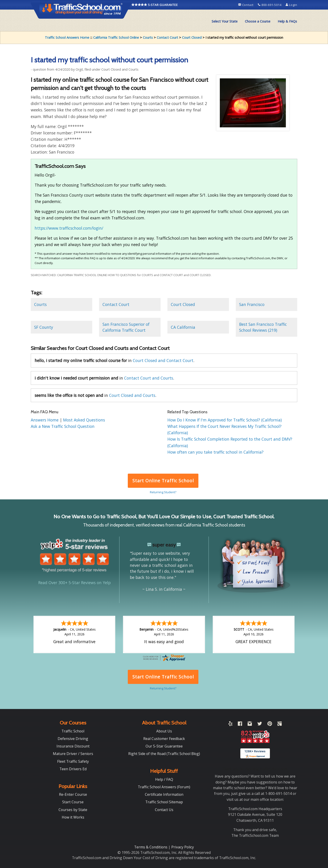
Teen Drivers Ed (73, 769)
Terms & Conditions (151, 847)
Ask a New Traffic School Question (63, 426)
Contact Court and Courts (149, 378)
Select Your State (225, 21)
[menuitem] (225, 21)
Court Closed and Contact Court (163, 360)
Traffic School (73, 731)
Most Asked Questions (84, 420)
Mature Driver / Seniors (73, 754)
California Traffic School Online (116, 37)
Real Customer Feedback (164, 739)
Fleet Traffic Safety (73, 761)
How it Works (73, 817)
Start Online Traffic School (163, 481)
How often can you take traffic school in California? (215, 452)
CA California (183, 327)
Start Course (73, 802)
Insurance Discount (73, 746)
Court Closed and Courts (132, 395)
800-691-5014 (270, 5)
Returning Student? (163, 492)
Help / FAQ (164, 779)
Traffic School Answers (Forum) (164, 787)
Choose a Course (258, 21)
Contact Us (164, 810)
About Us (164, 731)
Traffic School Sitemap (164, 802)
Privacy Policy (183, 847)
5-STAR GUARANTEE (155, 5)
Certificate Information (164, 794)
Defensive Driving (73, 739)
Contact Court (167, 37)
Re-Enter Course (73, 794)
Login (291, 5)
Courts (148, 37)
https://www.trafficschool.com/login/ (69, 228)
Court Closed (192, 37)
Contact (246, 5)
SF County (44, 327)
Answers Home (45, 420)
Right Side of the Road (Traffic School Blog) (164, 754)
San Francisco (252, 304)
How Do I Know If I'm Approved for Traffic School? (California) (225, 420)
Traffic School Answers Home (67, 37)
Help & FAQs (287, 21)
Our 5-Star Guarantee (164, 746)
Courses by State (73, 810)
